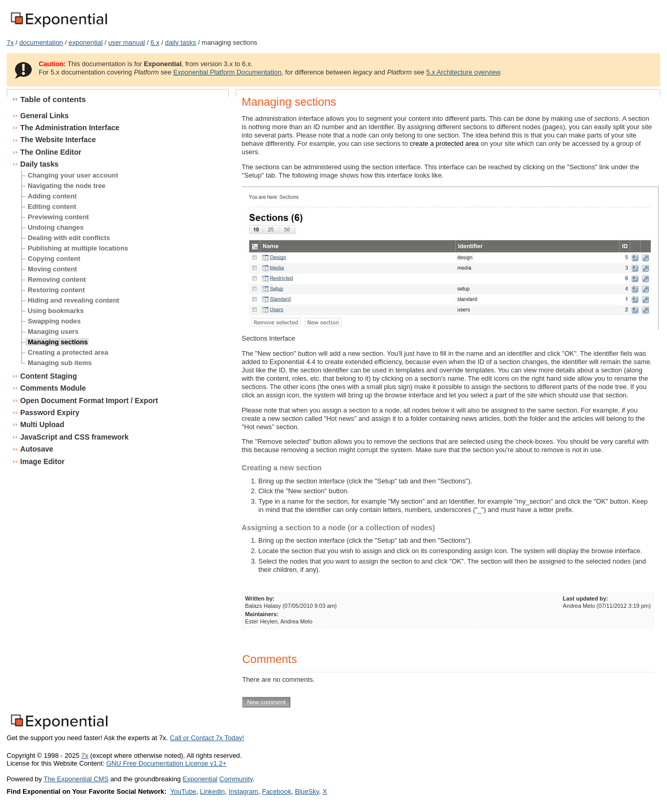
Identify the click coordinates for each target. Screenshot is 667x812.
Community (236, 779)
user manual (127, 42)
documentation (41, 42)
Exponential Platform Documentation (227, 72)
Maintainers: (262, 614)
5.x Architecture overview (463, 72)
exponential (86, 42)
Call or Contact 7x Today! (207, 738)
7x (10, 42)
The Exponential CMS (76, 779)
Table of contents (53, 99)
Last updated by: (585, 598)
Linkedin (213, 791)
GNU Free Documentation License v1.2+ (166, 763)
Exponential (200, 779)
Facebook (277, 791)
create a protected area (444, 143)
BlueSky (307, 791)
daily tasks (181, 42)
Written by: (260, 598)
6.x (155, 42)
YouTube (183, 791)
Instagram (244, 791)
